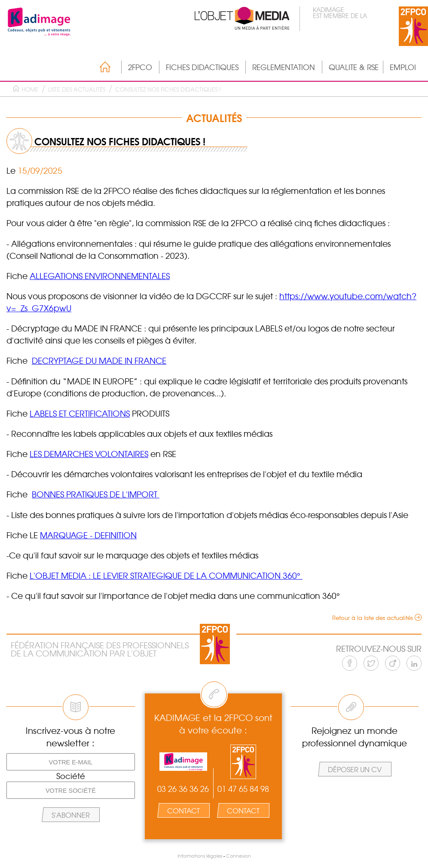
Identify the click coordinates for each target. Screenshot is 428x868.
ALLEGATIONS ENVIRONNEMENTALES (100, 276)
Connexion (238, 856)
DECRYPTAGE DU (65, 360)
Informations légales (200, 856)
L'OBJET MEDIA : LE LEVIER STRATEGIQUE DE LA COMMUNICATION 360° (166, 575)
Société (71, 776)
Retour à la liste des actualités (373, 618)
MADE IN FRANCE (133, 360)
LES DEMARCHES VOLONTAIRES (89, 454)
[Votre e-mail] (71, 762)
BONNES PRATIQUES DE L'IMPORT (96, 494)
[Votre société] (71, 790)
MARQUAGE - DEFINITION (88, 535)
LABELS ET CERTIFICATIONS (80, 413)
